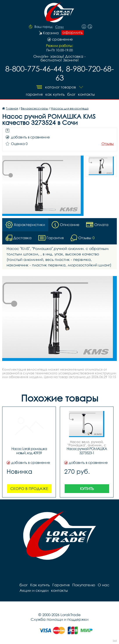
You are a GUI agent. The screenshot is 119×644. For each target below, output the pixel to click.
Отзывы (108, 144)
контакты (86, 94)
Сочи (59, 27)
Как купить (55, 94)
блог (71, 94)
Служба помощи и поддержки (59, 619)
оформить (73, 32)
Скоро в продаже (29, 489)
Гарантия (34, 94)
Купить (87, 489)
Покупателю (84, 585)
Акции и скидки (34, 590)
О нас (104, 585)
